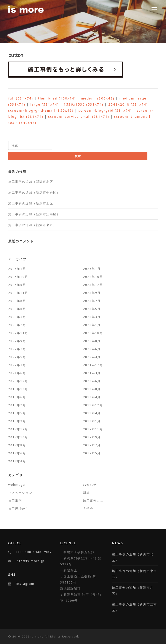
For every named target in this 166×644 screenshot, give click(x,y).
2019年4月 (92, 397)
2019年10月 (18, 389)
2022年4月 (92, 357)
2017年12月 (18, 429)
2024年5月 (17, 285)
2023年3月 (92, 317)
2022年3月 (17, 365)
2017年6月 (17, 453)
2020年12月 (18, 381)
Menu (154, 9)
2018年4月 (92, 413)
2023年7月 (92, 301)
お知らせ (90, 485)
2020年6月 (92, 381)
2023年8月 (17, 301)
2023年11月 (18, 293)
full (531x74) (21, 98)
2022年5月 (17, 357)
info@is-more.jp (30, 561)
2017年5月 (92, 453)
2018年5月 (17, 413)
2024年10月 (93, 277)
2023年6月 (17, 309)
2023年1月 (92, 325)
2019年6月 (17, 397)
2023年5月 (92, 309)
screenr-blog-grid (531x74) (105, 110)
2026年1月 (92, 269)
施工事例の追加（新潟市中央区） (34, 192)
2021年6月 (17, 373)
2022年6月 (92, 349)
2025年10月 (18, 277)
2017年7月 (92, 445)
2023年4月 (17, 317)
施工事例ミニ (93, 501)
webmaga (17, 485)
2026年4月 (17, 269)
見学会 (88, 509)
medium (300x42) (98, 98)
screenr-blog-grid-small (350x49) (41, 110)
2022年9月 (17, 341)
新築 (86, 493)
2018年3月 (17, 421)
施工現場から (19, 509)
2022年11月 (18, 333)
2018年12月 (93, 405)
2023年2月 (17, 325)
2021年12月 (93, 365)
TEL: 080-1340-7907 (34, 552)
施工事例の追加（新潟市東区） (32, 225)
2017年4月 (17, 461)
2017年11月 (93, 429)
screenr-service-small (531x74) (79, 116)
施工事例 (15, 501)
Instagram (25, 584)
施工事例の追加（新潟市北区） (32, 182)
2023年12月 (93, 285)
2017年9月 (92, 437)
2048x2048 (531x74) (128, 104)
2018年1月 (92, 421)
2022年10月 (93, 333)
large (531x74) (45, 104)
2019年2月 (17, 405)
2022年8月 (92, 341)
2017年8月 (17, 445)
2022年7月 (17, 349)
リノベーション (20, 493)
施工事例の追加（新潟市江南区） (34, 214)
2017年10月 (18, 437)
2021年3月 (92, 373)
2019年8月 (92, 389)
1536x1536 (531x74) (84, 104)
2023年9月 (92, 293)
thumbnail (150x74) (57, 98)
